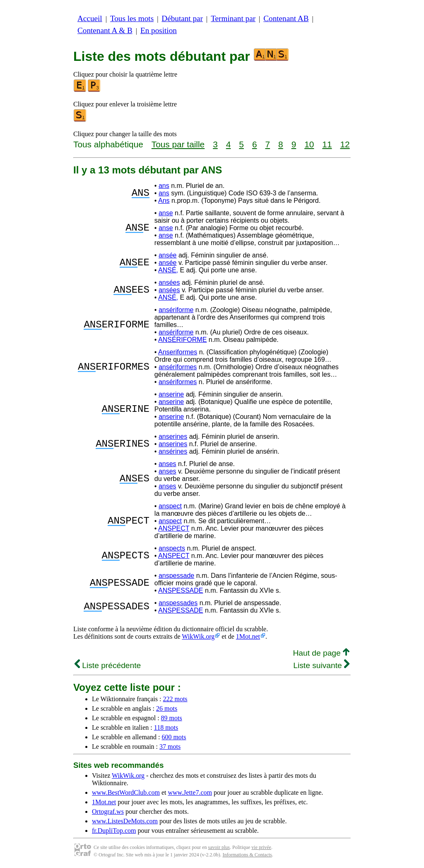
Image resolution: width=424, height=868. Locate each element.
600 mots (174, 737)
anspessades (178, 603)
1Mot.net (248, 636)
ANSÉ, (168, 270)
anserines (173, 436)
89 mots (172, 718)
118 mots (166, 727)
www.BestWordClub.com (126, 792)
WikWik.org (198, 636)
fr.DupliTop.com (114, 831)
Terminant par (233, 18)
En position (159, 30)
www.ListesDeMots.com (125, 821)
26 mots (167, 708)
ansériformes (178, 367)
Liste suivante (321, 665)
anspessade (176, 576)
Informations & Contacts (247, 855)
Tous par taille (178, 144)
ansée (168, 255)
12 (345, 144)
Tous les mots (132, 18)
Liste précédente (108, 665)
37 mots (170, 747)
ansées (169, 283)
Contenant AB (286, 18)
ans (164, 186)
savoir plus (219, 847)
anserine (171, 394)
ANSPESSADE (181, 590)
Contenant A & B (105, 30)
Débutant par (182, 18)
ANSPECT (174, 528)
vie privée (261, 847)
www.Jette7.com (190, 792)
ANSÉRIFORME (182, 340)
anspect (170, 506)
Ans (164, 201)
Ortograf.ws (108, 811)
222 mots (175, 699)
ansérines (173, 451)
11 (327, 144)
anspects (172, 548)
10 (309, 144)
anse (166, 213)
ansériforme (176, 310)
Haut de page (321, 653)
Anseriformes (178, 352)
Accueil (90, 18)
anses (167, 464)
